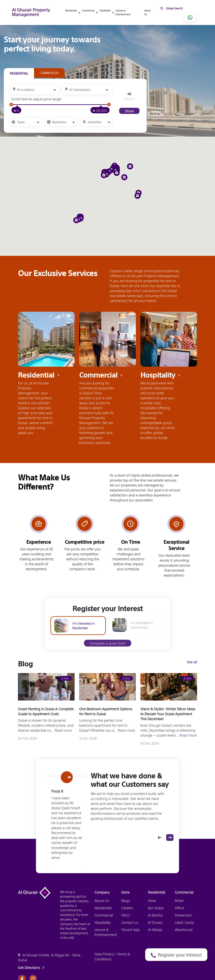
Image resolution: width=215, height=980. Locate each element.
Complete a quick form (108, 650)
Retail (179, 900)
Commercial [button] (89, 11)
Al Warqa (155, 929)
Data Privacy (105, 954)
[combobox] (35, 89)
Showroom (183, 915)
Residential (103, 908)
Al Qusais (155, 922)
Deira (152, 900)
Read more (63, 731)
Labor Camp (184, 922)
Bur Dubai (156, 908)
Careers (127, 908)
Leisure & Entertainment (123, 12)
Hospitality (103, 922)
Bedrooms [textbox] (59, 122)
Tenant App (130, 929)
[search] (188, 8)
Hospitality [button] (106, 11)
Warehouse (184, 929)
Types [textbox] (21, 122)
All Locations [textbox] (25, 89)
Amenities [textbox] (94, 122)
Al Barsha (155, 915)
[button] (126, 177)
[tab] (19, 74)
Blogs (126, 900)
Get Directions (32, 967)
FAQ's (126, 915)
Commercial (104, 915)
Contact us (130, 922)
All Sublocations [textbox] (80, 89)
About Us (147, 12)
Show (129, 111)
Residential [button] (72, 11)
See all (193, 662)
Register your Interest (178, 230)
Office (179, 908)
